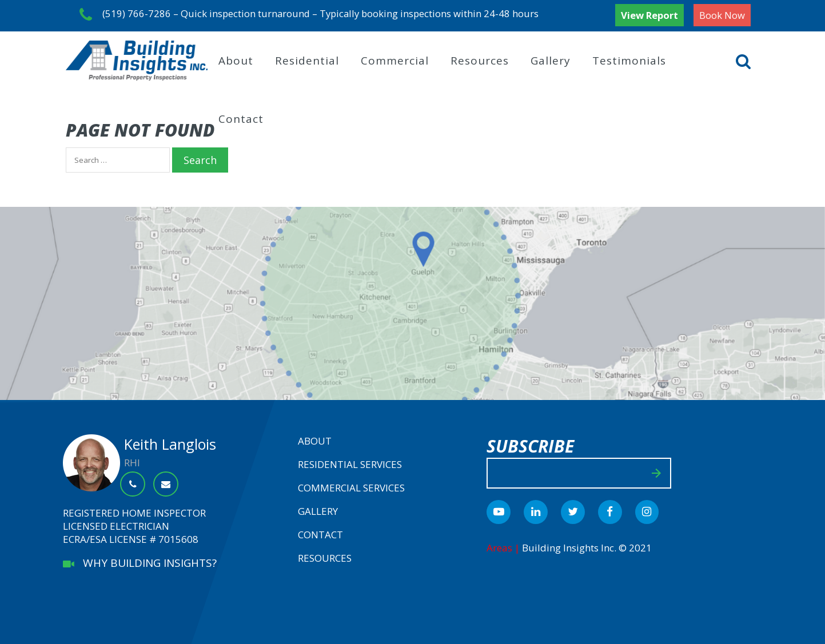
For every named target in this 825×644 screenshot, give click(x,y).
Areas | (504, 546)
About (236, 59)
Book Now (722, 15)
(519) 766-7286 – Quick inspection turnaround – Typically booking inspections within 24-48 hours (312, 15)
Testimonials (629, 59)
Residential (307, 59)
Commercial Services (351, 486)
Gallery (551, 59)
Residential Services (350, 463)
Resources (480, 59)
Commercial (395, 59)
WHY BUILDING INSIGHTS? (140, 561)
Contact (241, 117)
